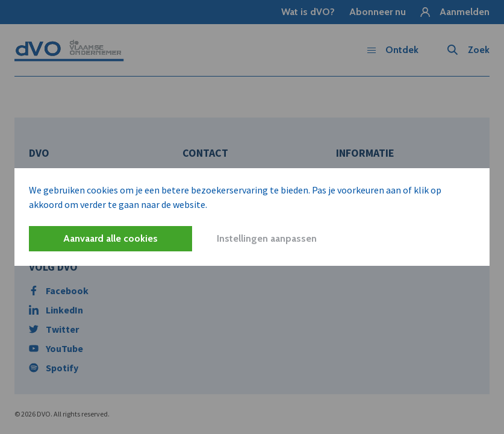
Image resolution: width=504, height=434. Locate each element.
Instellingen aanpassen (267, 238)
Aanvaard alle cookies (110, 238)
